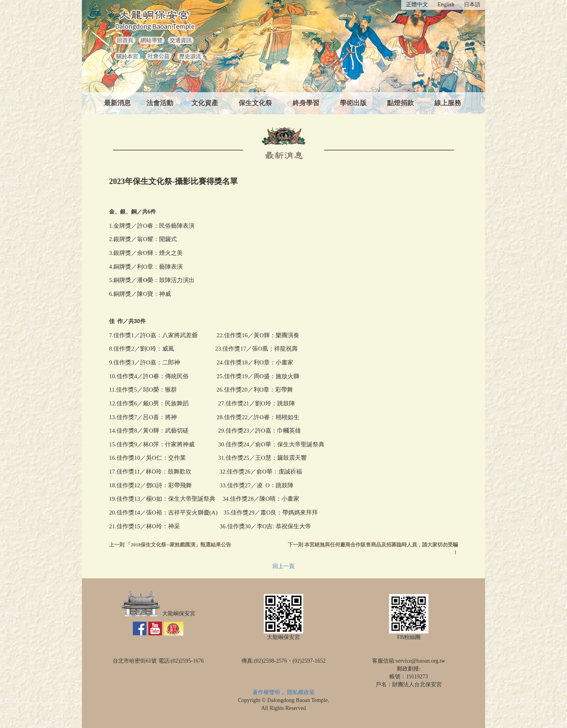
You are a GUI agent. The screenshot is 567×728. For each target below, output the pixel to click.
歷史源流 (190, 57)
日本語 (472, 5)
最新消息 (117, 103)
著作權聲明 (266, 692)
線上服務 (448, 103)
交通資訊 (181, 40)
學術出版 (353, 103)
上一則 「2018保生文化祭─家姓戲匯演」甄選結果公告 (170, 545)
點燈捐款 (400, 103)
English (446, 5)
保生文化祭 (255, 103)
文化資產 (205, 103)
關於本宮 (127, 57)
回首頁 (125, 40)
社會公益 (159, 56)
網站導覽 (152, 40)
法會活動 (160, 103)
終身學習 (306, 103)
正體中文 (417, 5)
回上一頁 (283, 566)
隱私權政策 (301, 692)
